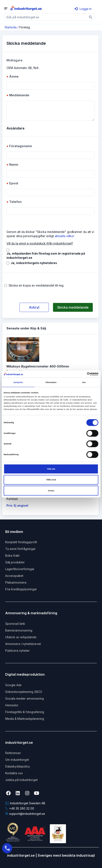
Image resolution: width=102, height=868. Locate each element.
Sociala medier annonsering (25, 698)
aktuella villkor (65, 236)
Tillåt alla (51, 469)
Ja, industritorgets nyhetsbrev (34, 263)
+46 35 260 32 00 (20, 808)
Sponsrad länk (15, 624)
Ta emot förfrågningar (20, 549)
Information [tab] (51, 382)
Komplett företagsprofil (21, 542)
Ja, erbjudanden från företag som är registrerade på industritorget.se (46, 256)
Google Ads (13, 685)
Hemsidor (12, 705)
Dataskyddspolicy (18, 766)
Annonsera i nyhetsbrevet (23, 644)
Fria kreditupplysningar (21, 589)
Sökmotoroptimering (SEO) (24, 692)
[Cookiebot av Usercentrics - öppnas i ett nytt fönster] (80, 374)
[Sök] (91, 17)
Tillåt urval (51, 480)
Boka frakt (12, 556)
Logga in (83, 9)
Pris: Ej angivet (17, 505)
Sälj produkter (15, 562)
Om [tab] (84, 382)
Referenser (13, 753)
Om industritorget (17, 760)
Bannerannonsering (19, 630)
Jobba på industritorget (21, 780)
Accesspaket (14, 576)
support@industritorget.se (25, 814)
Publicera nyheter (17, 651)
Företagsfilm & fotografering (25, 712)
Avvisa (51, 491)
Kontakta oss (14, 773)
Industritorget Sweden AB (25, 803)
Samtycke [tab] (18, 382)
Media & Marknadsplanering (25, 719)
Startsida (11, 27)
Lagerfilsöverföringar (20, 569)
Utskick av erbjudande (21, 637)
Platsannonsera (16, 582)
